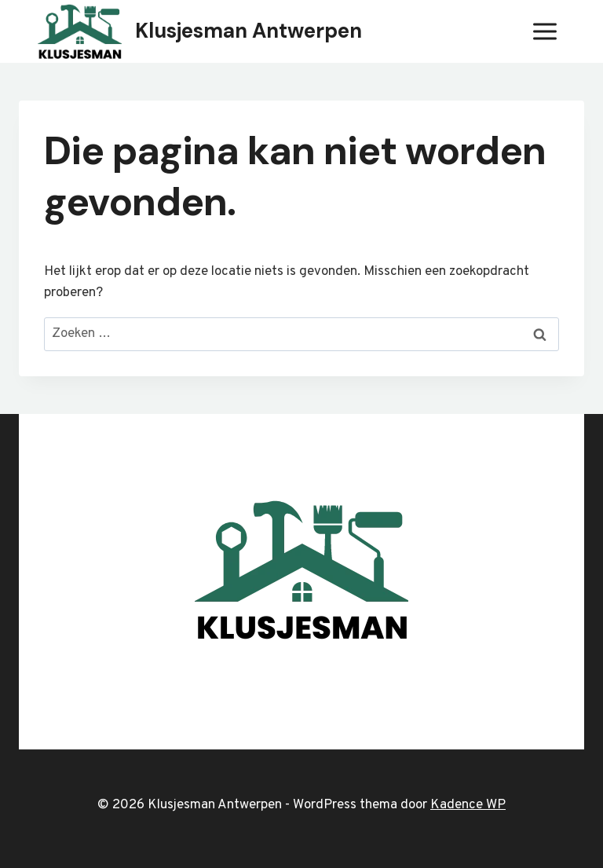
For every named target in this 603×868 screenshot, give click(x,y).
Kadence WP (468, 805)
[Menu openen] (545, 31)
